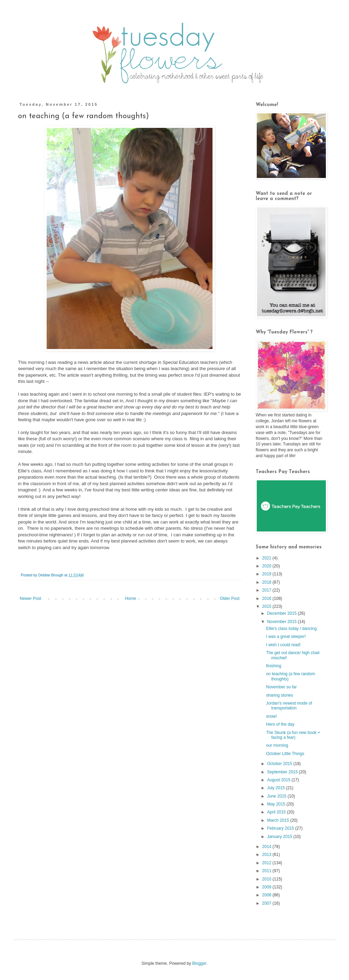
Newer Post (30, 599)
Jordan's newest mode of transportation (289, 706)
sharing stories (280, 695)
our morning (277, 745)
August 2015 (279, 780)
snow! (271, 716)
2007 (267, 903)
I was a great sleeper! (286, 637)
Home (131, 599)
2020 (267, 566)
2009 (267, 887)
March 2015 (279, 820)
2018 (267, 582)
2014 (267, 847)
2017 (267, 590)
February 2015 (281, 828)
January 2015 (280, 837)
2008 (267, 895)
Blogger (199, 963)
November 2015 (282, 622)
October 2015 (280, 764)
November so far (281, 687)
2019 (267, 574)
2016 (267, 599)
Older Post (230, 599)
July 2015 (277, 788)
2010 (267, 879)
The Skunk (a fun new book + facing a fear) (293, 735)
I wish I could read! (283, 645)
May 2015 (277, 804)
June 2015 (277, 796)
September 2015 (283, 772)
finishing (274, 666)
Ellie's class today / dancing (291, 629)
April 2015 (277, 812)
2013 (267, 855)
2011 (267, 871)
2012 (267, 863)
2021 (267, 558)
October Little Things (285, 754)
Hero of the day (280, 724)
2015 (267, 606)
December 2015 (282, 613)
